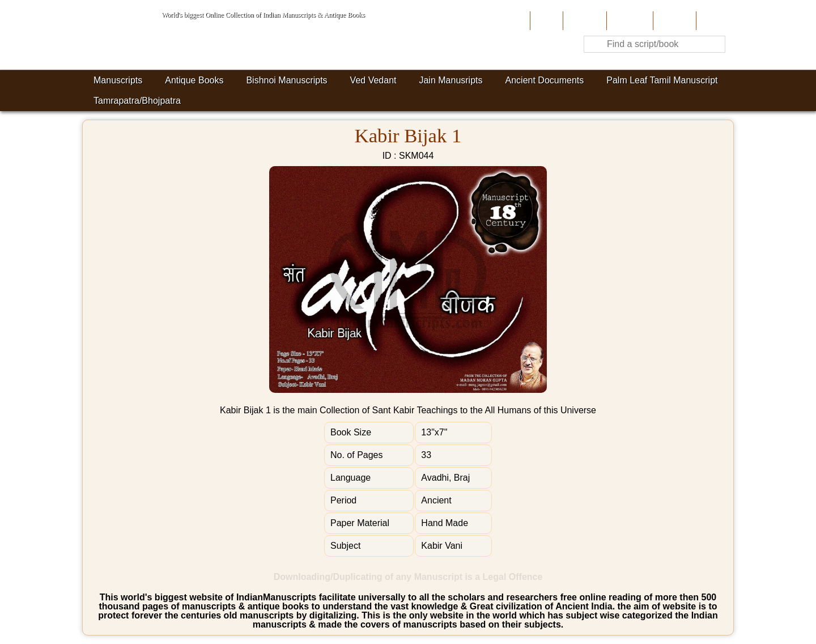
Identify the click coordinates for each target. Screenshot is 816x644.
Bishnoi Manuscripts (286, 80)
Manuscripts (118, 80)
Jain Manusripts (450, 80)
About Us (583, 21)
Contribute (629, 21)
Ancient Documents (545, 80)
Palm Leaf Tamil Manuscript (662, 80)
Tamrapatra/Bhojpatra (137, 101)
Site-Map (673, 21)
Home (545, 21)
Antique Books (194, 80)
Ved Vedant (373, 80)
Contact (714, 21)
